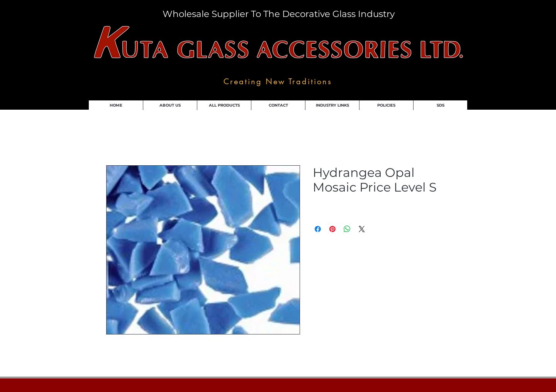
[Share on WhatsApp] (347, 229)
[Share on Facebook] (318, 229)
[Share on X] (362, 229)
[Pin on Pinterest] (332, 229)
